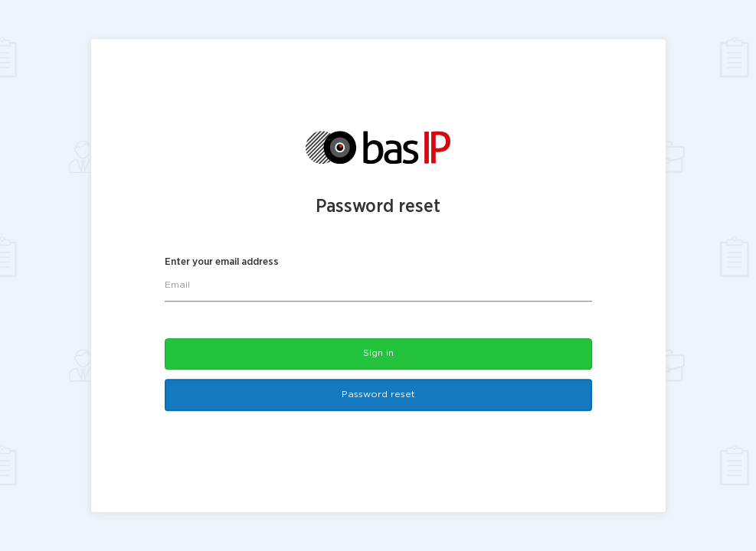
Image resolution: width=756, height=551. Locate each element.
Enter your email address (222, 262)
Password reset (378, 395)
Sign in (378, 353)
